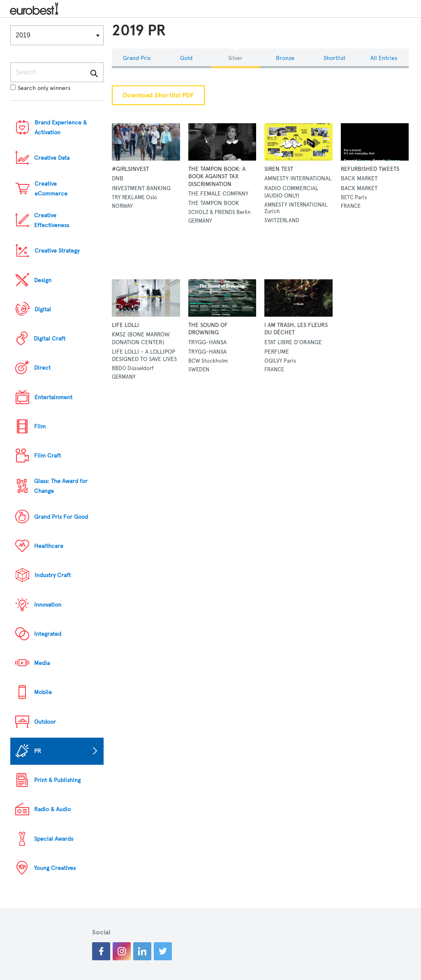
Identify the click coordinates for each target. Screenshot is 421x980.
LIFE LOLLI (125, 325)
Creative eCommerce (51, 189)
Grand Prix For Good (61, 517)
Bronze (285, 58)
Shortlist (334, 58)
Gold (186, 58)
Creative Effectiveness (52, 220)
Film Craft (47, 456)
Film (40, 427)
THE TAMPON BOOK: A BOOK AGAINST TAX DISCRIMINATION (217, 176)
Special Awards (54, 839)
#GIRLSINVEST (130, 169)
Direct (42, 368)
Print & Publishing (57, 780)
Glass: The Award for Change (61, 486)
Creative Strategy (57, 251)
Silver (235, 58)
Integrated (48, 634)
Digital (43, 309)
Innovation (48, 605)
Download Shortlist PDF (158, 95)
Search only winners (40, 88)
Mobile (43, 692)
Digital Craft (50, 339)
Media (42, 663)
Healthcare (49, 546)
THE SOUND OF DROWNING (208, 329)
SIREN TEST (279, 169)
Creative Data (52, 158)
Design (43, 280)
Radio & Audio (52, 809)
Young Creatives (55, 868)
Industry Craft (53, 575)
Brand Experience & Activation (61, 128)
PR (38, 751)
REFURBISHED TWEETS (370, 169)
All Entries (384, 58)
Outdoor (45, 722)
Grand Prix (137, 58)
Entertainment (53, 397)
